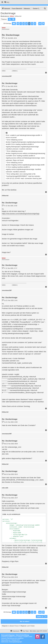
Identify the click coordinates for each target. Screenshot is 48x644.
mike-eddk (5, 488)
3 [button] (26, 24)
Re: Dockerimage (11, 35)
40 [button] (40, 24)
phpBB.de (21, 638)
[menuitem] (7, 2)
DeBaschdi (18, 16)
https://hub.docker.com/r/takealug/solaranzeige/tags (21, 214)
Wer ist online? (25, 621)
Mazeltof (14, 640)
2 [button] (24, 24)
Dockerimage (8, 13)
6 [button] (35, 24)
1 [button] (21, 24)
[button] (14, 24)
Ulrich (12, 16)
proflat (6, 640)
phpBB (10, 637)
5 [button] (32, 24)
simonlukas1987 (7, 76)
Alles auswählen (14, 514)
